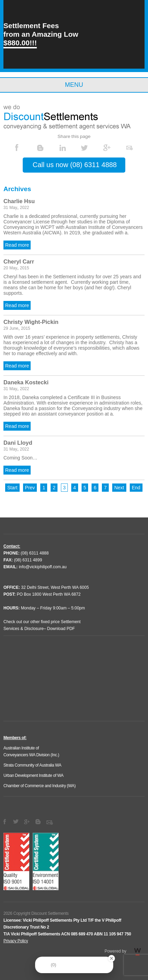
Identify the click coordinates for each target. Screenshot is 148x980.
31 (6, 208)
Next (119, 488)
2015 (25, 268)
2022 (25, 208)
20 (6, 268)
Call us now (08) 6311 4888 (75, 165)
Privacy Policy (16, 941)
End (136, 488)
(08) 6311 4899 (28, 560)
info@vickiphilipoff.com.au (43, 567)
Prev (30, 488)
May (13, 208)
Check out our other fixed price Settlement (42, 622)
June (14, 328)
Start (12, 488)
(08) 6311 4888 (35, 553)
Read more (17, 245)
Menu (74, 85)
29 (6, 328)
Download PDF (61, 629)
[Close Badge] (112, 958)
